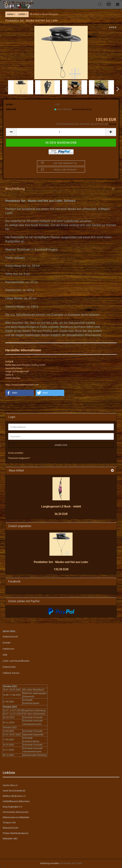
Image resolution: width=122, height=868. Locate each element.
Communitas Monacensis (16, 812)
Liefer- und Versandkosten (16, 661)
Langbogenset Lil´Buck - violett (61, 506)
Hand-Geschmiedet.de (14, 791)
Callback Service (11, 673)
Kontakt (7, 643)
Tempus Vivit (9, 823)
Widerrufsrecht (10, 637)
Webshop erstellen (50, 863)
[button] (117, 89)
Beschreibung (15, 189)
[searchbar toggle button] (100, 4)
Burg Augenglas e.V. (13, 807)
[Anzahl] (61, 132)
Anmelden (61, 445)
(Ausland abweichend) (82, 109)
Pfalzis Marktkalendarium (16, 833)
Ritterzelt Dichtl (10, 828)
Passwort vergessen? (19, 458)
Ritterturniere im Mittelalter (16, 817)
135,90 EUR (61, 569)
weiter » (11, 14)
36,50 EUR (61, 514)
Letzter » (23, 14)
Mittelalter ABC (10, 839)
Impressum (8, 649)
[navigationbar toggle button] (118, 4)
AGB (5, 655)
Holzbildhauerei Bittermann (16, 801)
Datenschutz (9, 667)
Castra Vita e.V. (10, 785)
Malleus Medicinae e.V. (14, 796)
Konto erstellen (16, 453)
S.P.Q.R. (113, 27)
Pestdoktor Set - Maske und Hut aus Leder (61, 562)
